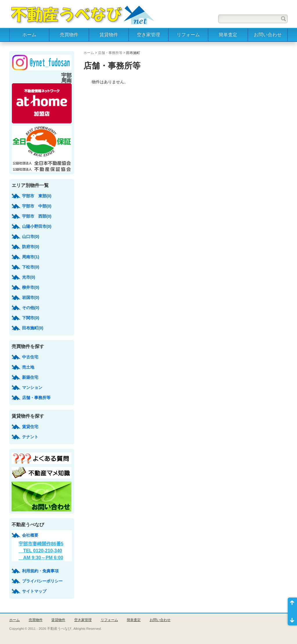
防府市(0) (31, 247)
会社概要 (30, 535)
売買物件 (69, 35)
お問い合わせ (268, 35)
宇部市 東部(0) (37, 196)
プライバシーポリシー (42, 581)
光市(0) (29, 277)
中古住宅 (30, 357)
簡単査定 (228, 35)
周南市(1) (31, 257)
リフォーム (188, 35)
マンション (32, 387)
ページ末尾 (292, 618)
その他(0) (31, 308)
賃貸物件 (109, 35)
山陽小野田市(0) (37, 226)
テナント (30, 437)
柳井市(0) (31, 287)
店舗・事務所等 (110, 53)
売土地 (28, 367)
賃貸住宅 (30, 427)
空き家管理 (148, 35)
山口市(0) (31, 237)
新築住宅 (30, 377)
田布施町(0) (33, 328)
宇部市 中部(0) (37, 206)
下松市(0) (31, 267)
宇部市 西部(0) (37, 216)
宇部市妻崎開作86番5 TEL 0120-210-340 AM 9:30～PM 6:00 (41, 551)
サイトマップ (34, 591)
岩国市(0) (31, 297)
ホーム (29, 35)
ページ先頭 (292, 605)
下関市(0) (31, 318)
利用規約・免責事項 (40, 571)
